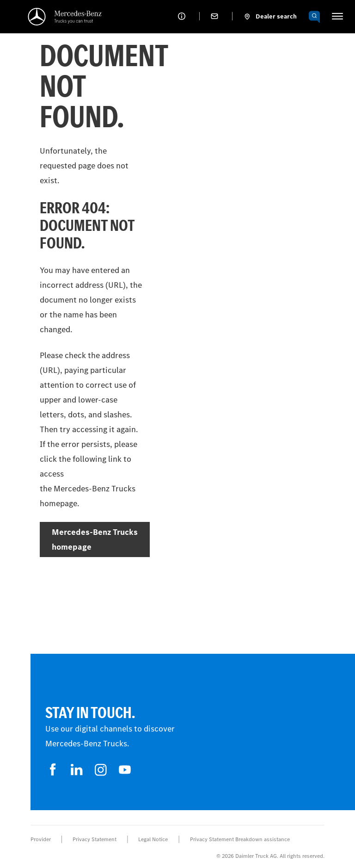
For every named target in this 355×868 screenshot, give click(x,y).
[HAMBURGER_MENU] (337, 16)
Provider (41, 839)
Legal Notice (153, 839)
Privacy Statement (95, 839)
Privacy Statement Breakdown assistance (240, 839)
